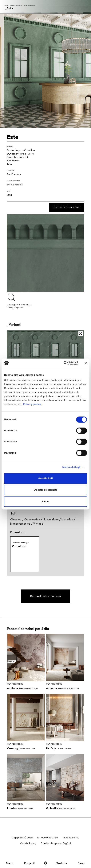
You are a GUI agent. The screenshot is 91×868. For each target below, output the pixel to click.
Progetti (30, 863)
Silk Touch (13, 161)
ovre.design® (15, 185)
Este (35, 5)
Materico (67, 520)
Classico (16, 520)
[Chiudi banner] (86, 363)
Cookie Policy (28, 843)
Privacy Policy (71, 838)
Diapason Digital (61, 843)
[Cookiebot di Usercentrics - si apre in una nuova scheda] (62, 363)
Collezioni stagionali (16, 5)
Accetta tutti (45, 478)
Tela (9, 164)
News (81, 863)
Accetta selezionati (45, 490)
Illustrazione (51, 520)
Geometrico (32, 520)
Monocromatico (20, 524)
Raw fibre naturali (17, 157)
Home (6, 5)
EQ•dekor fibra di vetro (20, 154)
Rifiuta (46, 501)
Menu (10, 863)
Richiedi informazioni (67, 207)
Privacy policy (32, 404)
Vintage (38, 524)
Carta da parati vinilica (21, 150)
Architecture (28, 5)
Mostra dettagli (71, 467)
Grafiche (61, 863)
